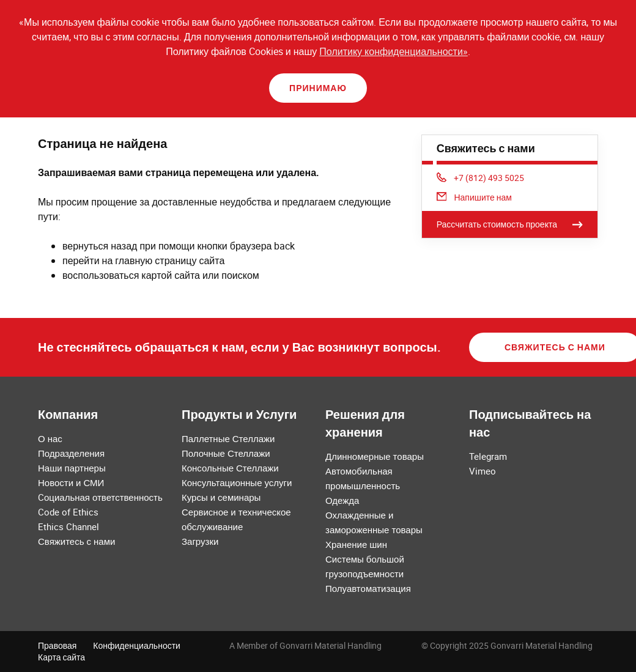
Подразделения (71, 453)
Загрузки (200, 541)
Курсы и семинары (221, 497)
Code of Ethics (68, 512)
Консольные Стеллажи (230, 468)
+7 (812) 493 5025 (481, 178)
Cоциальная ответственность (100, 497)
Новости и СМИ (71, 482)
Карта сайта (61, 657)
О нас (50, 438)
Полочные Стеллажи (226, 453)
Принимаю (318, 88)
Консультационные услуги (237, 482)
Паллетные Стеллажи (228, 438)
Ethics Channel (68, 526)
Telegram (488, 456)
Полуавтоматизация (368, 588)
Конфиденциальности (137, 645)
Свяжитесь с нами (76, 541)
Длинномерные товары (375, 456)
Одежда (342, 500)
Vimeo (483, 471)
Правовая (57, 645)
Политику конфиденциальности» (394, 51)
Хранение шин (356, 544)
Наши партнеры (72, 468)
